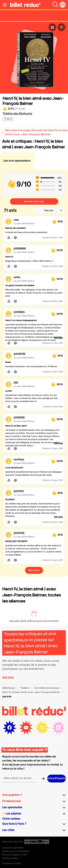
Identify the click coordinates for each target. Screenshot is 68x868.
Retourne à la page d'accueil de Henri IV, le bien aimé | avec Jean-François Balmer (36, 132)
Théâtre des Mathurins (17, 114)
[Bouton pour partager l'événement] (52, 27)
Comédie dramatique (47, 688)
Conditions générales (13, 848)
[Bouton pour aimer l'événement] (61, 27)
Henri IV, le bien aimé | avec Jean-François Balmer (31, 692)
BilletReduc (9, 688)
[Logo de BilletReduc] (25, 5)
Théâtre (25, 688)
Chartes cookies (10, 858)
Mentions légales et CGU (15, 855)
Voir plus (8, 677)
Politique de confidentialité (16, 851)
